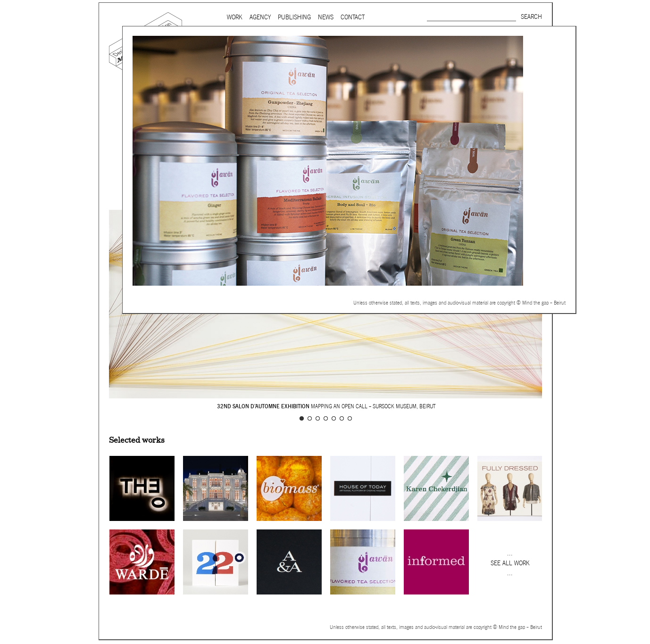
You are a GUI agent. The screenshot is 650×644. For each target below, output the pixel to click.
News (326, 17)
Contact (353, 17)
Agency (260, 17)
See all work (510, 563)
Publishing (294, 17)
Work (235, 17)
